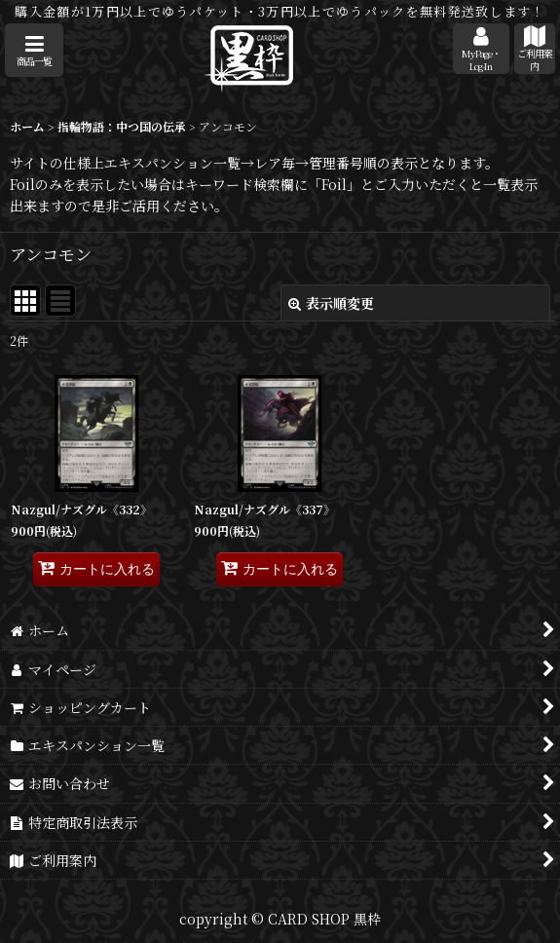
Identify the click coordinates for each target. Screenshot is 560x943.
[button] (34, 50)
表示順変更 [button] (331, 303)
